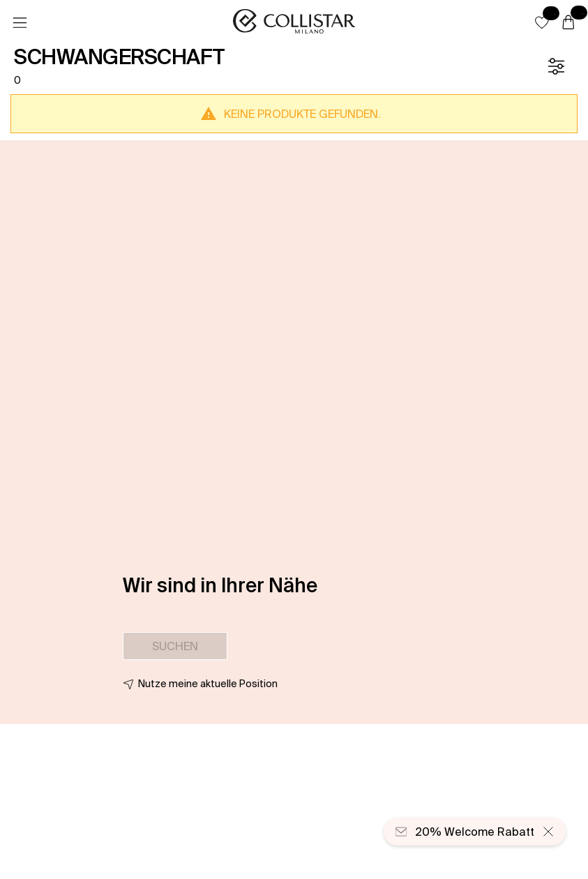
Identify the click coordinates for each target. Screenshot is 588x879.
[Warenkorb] (568, 23)
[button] (542, 22)
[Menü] (20, 23)
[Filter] (556, 66)
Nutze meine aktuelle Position (208, 684)
